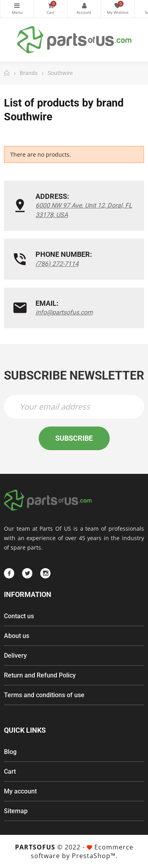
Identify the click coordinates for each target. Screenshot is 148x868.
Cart (10, 772)
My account (20, 791)
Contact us (19, 616)
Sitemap (16, 811)
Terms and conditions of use (44, 695)
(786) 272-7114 (57, 264)
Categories (17, 6)
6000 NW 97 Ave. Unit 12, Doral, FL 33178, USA (84, 210)
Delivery (15, 656)
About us (17, 636)
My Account (84, 6)
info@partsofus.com (64, 312)
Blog (10, 752)
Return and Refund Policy (40, 675)
